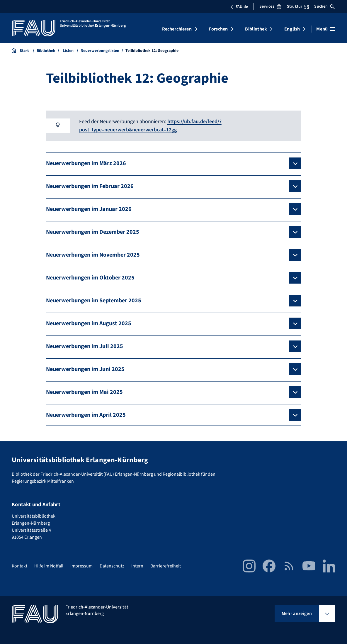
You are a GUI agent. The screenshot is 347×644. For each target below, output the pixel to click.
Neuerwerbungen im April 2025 (86, 415)
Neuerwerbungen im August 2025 (89, 323)
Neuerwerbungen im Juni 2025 (85, 369)
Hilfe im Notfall (49, 565)
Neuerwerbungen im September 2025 (94, 300)
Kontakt (19, 565)
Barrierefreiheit (166, 565)
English (292, 29)
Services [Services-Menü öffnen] (270, 6)
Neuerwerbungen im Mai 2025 (84, 392)
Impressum (81, 565)
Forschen (218, 29)
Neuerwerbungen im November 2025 (93, 255)
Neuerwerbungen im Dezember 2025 (93, 232)
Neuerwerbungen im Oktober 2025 (90, 277)
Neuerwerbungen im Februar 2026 (90, 186)
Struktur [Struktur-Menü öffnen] (298, 6)
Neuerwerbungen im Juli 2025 (85, 346)
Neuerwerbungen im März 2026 (86, 163)
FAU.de (239, 7)
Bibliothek (256, 29)
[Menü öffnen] (326, 29)
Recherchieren (177, 29)
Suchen (324, 6)
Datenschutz (112, 565)
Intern (137, 565)
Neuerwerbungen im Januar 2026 (89, 209)
